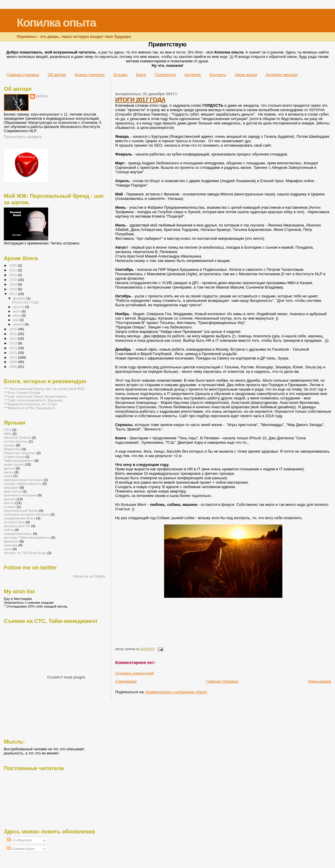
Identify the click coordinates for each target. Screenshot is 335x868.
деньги (9, 468)
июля (17, 311)
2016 (13, 329)
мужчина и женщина (20, 495)
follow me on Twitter (89, 576)
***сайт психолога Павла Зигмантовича (35, 396)
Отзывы (120, 75)
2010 (13, 357)
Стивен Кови (14, 457)
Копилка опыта (56, 23)
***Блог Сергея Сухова (22, 392)
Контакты (218, 75)
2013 (13, 343)
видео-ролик (14, 464)
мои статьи (13, 491)
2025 (13, 265)
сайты (9, 530)
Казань (9, 445)
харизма (10, 545)
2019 (13, 284)
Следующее (126, 681)
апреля (19, 324)
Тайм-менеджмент (19, 460)
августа (19, 307)
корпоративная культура (23, 480)
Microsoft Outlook (17, 437)
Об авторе (57, 75)
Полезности (165, 75)
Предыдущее (319, 681)
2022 (13, 275)
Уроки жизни (246, 75)
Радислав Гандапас (20, 453)
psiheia (42, 96)
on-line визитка (16, 441)
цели (8, 549)
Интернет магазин (281, 75)
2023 (13, 270)
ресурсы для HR (17, 526)
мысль (9, 503)
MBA (8, 434)
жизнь (9, 472)
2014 (13, 338)
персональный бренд (21, 510)
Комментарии (21, 849)
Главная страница (23, 75)
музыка (10, 499)
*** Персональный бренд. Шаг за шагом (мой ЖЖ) (44, 389)
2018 (13, 289)
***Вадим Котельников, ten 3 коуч (31, 404)
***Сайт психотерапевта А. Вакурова (33, 400)
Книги (141, 75)
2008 (13, 366)
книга (8, 476)
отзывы (10, 507)
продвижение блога (20, 518)
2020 (13, 280)
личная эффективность (23, 484)
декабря (20, 298)
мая (16, 320)
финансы (11, 541)
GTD (8, 430)
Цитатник (193, 75)
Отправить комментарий (134, 673)
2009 (13, 362)
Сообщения (19, 840)
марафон (11, 487)
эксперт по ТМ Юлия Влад (25, 553)
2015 (13, 334)
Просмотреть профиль (23, 137)
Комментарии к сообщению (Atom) (177, 692)
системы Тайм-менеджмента (27, 537)
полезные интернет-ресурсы (27, 514)
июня (17, 315)
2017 (13, 294)
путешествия (14, 522)
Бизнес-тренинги (90, 75)
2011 (13, 353)
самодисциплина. (18, 533)
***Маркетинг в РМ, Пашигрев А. (30, 408)
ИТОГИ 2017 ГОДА (140, 99)
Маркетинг (12, 449)
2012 (13, 348)
